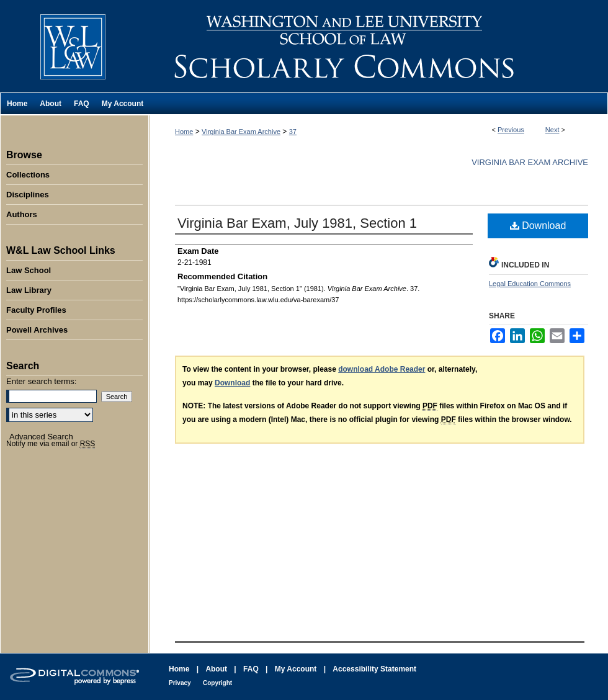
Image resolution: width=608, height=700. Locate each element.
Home (184, 132)
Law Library (29, 290)
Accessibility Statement (374, 669)
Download (538, 226)
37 (293, 132)
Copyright (217, 683)
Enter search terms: (41, 381)
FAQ (251, 669)
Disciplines (28, 195)
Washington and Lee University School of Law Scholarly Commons (378, 46)
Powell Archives (37, 330)
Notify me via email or (51, 444)
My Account (296, 669)
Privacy (180, 683)
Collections (28, 175)
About (216, 669)
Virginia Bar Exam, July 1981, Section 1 (297, 223)
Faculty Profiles (36, 310)
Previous (511, 130)
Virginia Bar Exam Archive (241, 132)
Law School (29, 270)
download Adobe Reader (382, 369)
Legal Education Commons (530, 284)
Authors (22, 214)
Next (552, 130)
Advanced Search (41, 437)
